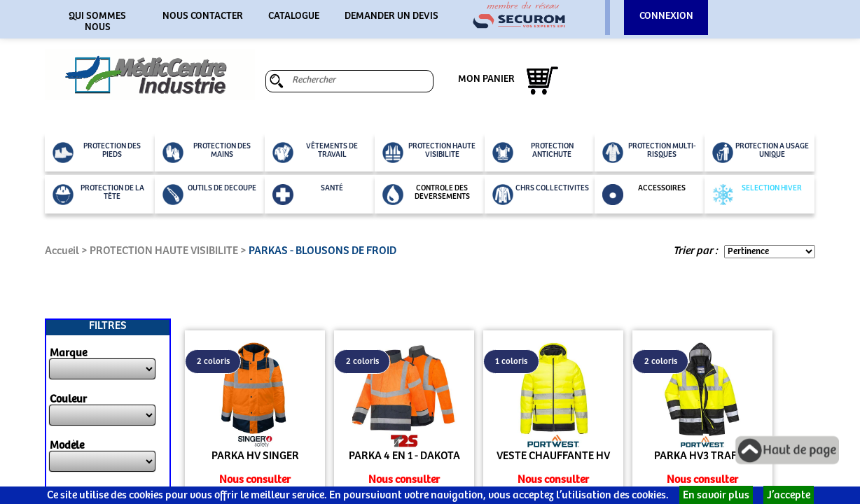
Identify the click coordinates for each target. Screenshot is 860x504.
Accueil (62, 251)
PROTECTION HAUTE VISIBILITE (429, 153)
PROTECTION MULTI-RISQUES (649, 153)
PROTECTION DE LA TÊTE (98, 195)
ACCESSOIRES (644, 195)
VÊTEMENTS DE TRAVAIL (315, 153)
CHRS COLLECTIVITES (541, 195)
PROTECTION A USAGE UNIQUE (761, 153)
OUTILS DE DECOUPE (209, 195)
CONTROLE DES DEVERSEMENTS (426, 195)
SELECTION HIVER (757, 195)
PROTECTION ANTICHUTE (533, 153)
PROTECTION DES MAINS (207, 153)
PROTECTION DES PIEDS (97, 153)
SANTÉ (308, 195)
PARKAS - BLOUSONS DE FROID (322, 251)
